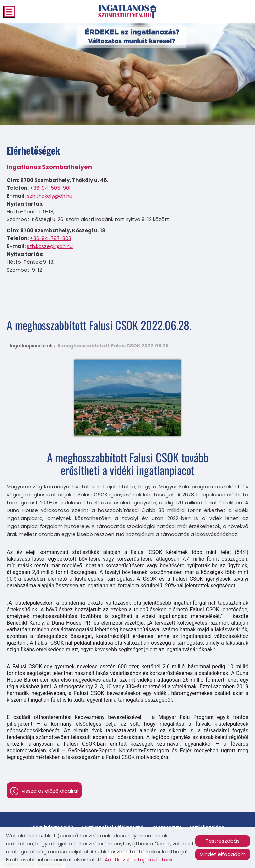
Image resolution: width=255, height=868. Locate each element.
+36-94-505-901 (50, 188)
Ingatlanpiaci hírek (31, 346)
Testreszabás (223, 841)
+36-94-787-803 (51, 238)
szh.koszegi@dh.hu (50, 246)
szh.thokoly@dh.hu (50, 196)
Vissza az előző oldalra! (50, 791)
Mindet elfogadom (223, 854)
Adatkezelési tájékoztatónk (139, 860)
